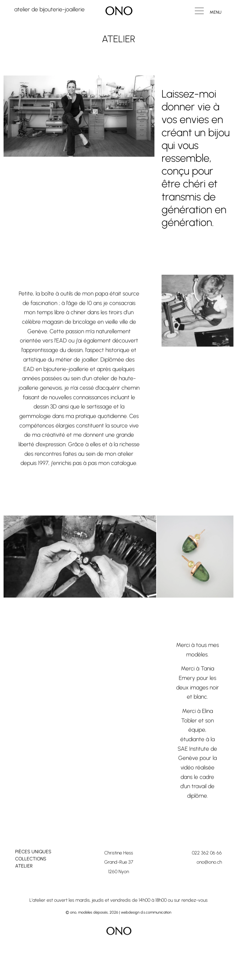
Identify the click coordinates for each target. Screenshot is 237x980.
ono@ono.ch (209, 872)
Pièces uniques (33, 861)
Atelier (24, 875)
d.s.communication (156, 922)
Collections (31, 868)
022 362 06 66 (207, 862)
